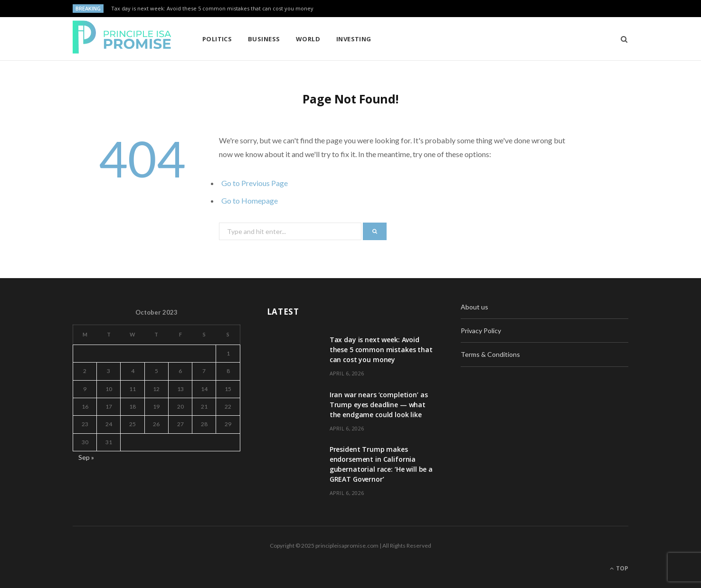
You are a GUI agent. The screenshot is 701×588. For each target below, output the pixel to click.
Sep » (86, 457)
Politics (217, 39)
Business (264, 39)
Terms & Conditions (490, 354)
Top (619, 568)
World (308, 39)
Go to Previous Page (255, 183)
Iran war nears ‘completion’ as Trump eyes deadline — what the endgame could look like (379, 405)
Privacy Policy (481, 331)
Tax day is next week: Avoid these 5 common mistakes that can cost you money (212, 9)
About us (474, 307)
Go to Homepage (250, 201)
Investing (354, 39)
